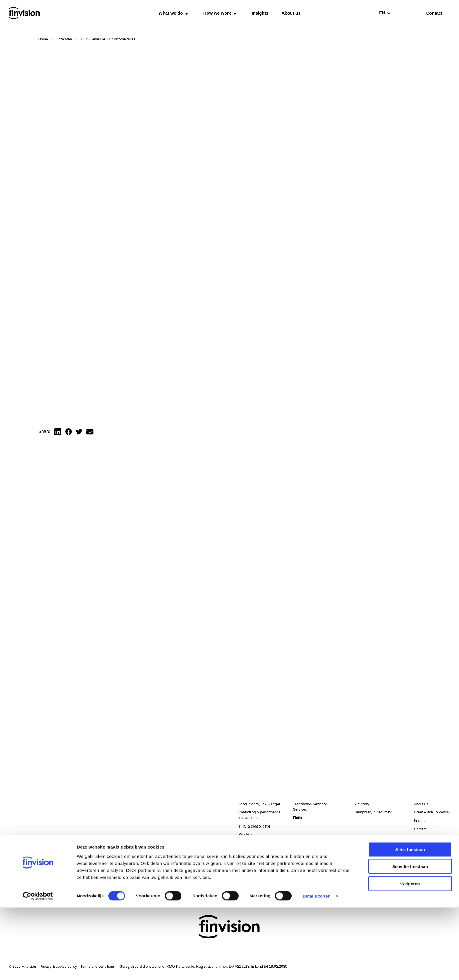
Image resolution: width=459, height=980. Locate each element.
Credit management (254, 860)
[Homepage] (24, 13)
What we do (173, 13)
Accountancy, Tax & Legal (259, 804)
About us (291, 13)
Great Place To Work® (432, 812)
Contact (420, 829)
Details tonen (316, 968)
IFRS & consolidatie (254, 826)
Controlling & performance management (259, 815)
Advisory (362, 804)
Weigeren (410, 956)
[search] (405, 13)
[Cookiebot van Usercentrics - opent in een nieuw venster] (38, 969)
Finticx (298, 818)
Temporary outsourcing (257, 852)
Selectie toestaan (410, 939)
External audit (249, 868)
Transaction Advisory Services (310, 807)
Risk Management (253, 835)
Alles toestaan (410, 922)
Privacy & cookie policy (72, 860)
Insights (260, 13)
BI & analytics (249, 843)
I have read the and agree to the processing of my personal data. (68, 862)
